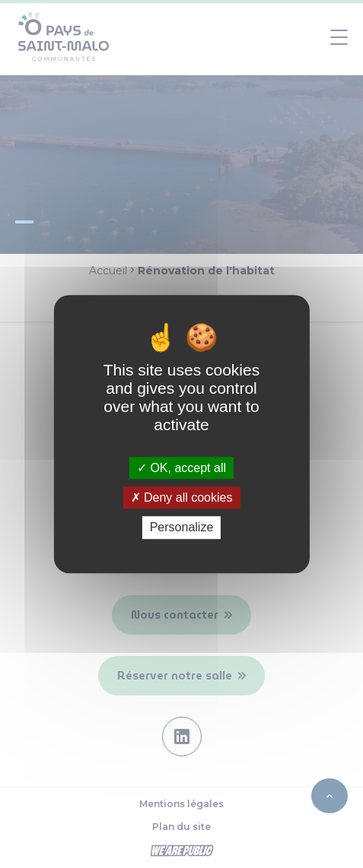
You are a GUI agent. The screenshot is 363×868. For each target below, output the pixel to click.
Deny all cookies (182, 497)
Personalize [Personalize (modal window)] (182, 528)
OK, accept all (181, 468)
